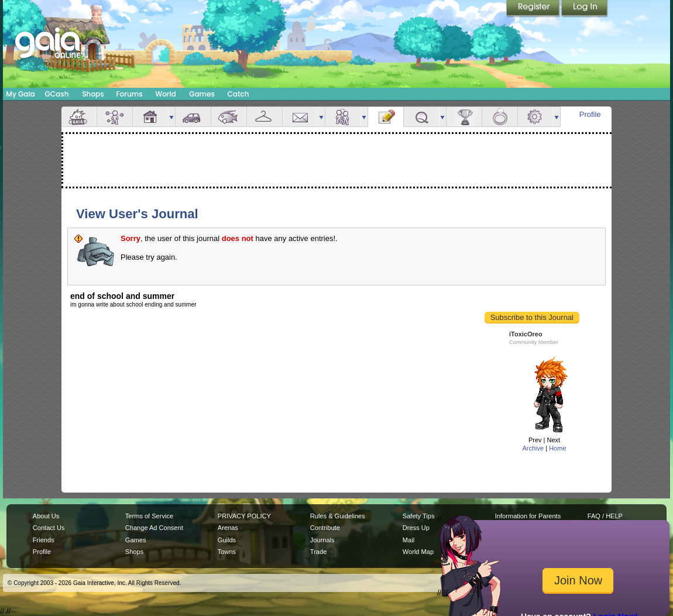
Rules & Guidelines (338, 516)
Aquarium (229, 117)
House (150, 117)
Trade (318, 552)
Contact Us (49, 528)
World (166, 94)
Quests (421, 117)
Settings (535, 117)
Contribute (325, 528)
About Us (46, 516)
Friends (343, 117)
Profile (590, 114)
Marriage (500, 117)
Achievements (464, 117)
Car (193, 117)
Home (557, 448)
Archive (533, 448)
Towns (227, 552)
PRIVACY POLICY (244, 516)
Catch (238, 94)
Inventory (265, 117)
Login (585, 9)
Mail (300, 117)
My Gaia (20, 94)
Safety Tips (419, 516)
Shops (93, 94)
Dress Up (416, 528)
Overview (79, 117)
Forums (129, 94)
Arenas (228, 528)
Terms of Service (149, 516)
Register (534, 9)
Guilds (227, 540)
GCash (57, 94)
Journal (386, 117)
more (171, 117)
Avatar (115, 117)
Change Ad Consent (154, 528)
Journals (322, 540)
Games (202, 94)
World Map (418, 552)
